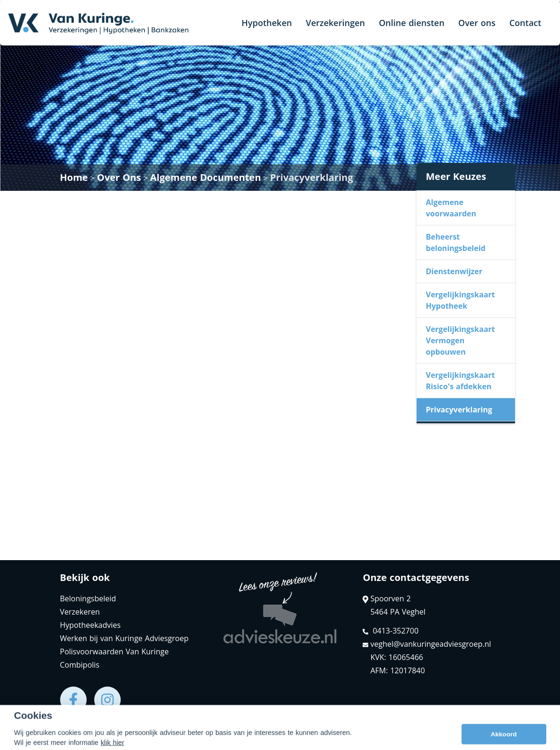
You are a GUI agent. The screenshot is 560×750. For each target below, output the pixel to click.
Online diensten (412, 23)
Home (74, 177)
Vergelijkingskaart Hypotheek (461, 300)
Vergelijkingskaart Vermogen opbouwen (461, 340)
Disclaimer (229, 739)
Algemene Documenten (205, 177)
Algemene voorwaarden (451, 208)
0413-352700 (391, 631)
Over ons (477, 23)
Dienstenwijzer (454, 271)
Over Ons (119, 177)
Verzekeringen (335, 23)
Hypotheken (267, 23)
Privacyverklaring (311, 177)
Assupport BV (120, 739)
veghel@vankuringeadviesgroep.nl (427, 644)
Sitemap (186, 739)
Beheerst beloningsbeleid (456, 242)
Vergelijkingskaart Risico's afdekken (461, 381)
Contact (525, 23)
